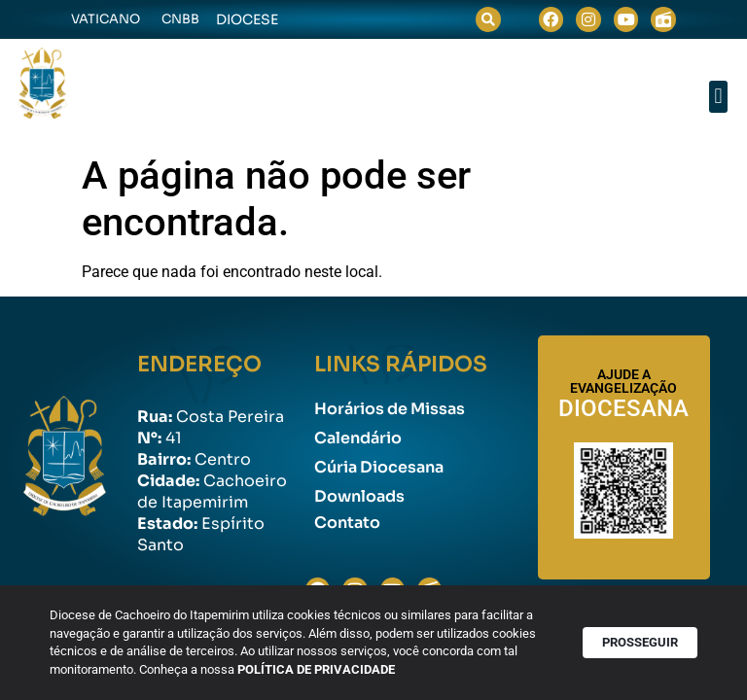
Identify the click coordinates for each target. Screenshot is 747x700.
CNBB (180, 19)
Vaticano (106, 19)
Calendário (358, 438)
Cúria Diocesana (379, 467)
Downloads (359, 496)
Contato (347, 523)
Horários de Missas (390, 409)
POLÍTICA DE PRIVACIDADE (325, 670)
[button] (488, 19)
